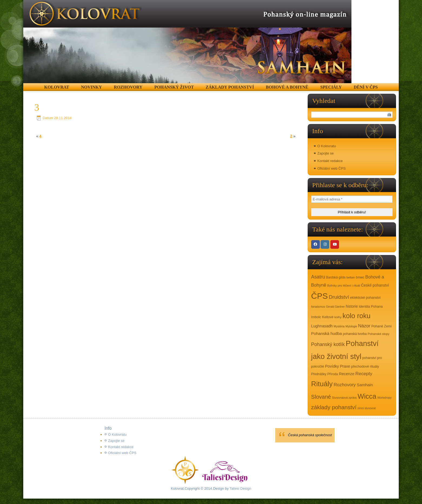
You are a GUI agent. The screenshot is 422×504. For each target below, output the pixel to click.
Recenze (347, 374)
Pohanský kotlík (328, 344)
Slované (321, 397)
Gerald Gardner (335, 307)
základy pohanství (334, 407)
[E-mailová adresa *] (352, 199)
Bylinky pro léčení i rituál (344, 285)
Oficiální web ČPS (332, 168)
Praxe (345, 366)
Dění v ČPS (366, 87)
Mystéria (339, 326)
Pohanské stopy (378, 334)
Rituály (322, 384)
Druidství (339, 297)
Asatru (318, 277)
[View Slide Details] (187, 42)
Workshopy (385, 398)
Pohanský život (174, 87)
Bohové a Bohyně (287, 87)
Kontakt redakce (330, 161)
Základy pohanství (230, 87)
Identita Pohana (371, 307)
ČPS (320, 296)
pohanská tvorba (355, 334)
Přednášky (319, 374)
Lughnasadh (322, 326)
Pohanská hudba (327, 333)
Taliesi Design (240, 488)
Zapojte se (326, 153)
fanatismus (318, 307)
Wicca (367, 396)
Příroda (333, 374)
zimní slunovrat (366, 408)
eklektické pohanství (365, 298)
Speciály (331, 87)
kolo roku (356, 316)
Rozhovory (128, 87)
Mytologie (351, 326)
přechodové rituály (365, 367)
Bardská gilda (336, 277)
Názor (364, 326)
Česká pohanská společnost (310, 435)
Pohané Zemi (382, 326)
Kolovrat (57, 87)
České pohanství (375, 285)
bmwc (360, 277)
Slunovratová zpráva (344, 398)
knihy (338, 317)
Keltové (328, 317)
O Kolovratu (327, 146)
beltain (351, 277)
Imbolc (316, 317)
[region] (187, 42)
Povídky (332, 366)
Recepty (364, 374)
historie (352, 306)
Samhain (365, 385)
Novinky (92, 87)
